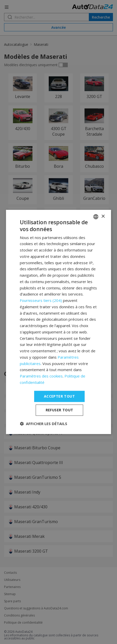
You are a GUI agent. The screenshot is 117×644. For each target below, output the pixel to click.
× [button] (103, 216)
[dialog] (58, 322)
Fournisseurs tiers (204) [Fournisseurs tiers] (41, 300)
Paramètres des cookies (41, 376)
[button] (44, 424)
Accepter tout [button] (59, 396)
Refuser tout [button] (60, 410)
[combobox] (96, 217)
